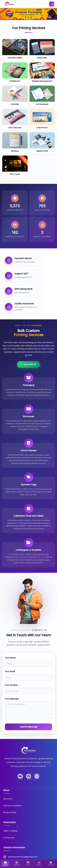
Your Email (10, 671)
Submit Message (29, 727)
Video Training (10, 831)
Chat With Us (29, 364)
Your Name (10, 658)
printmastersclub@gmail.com (16, 857)
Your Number (11, 685)
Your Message (12, 699)
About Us (8, 799)
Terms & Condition (12, 806)
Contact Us (9, 838)
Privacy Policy (10, 812)
